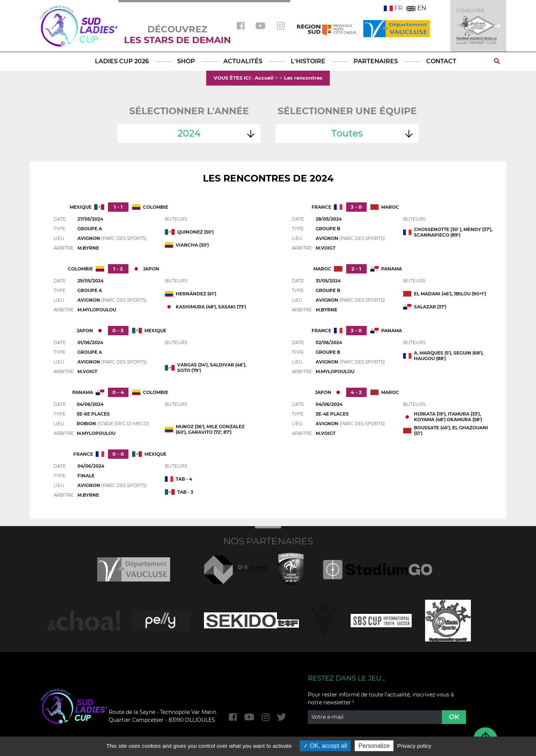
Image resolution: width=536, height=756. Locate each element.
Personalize (374, 746)
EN (416, 8)
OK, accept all (325, 746)
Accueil (264, 78)
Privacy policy (414, 746)
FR (393, 8)
